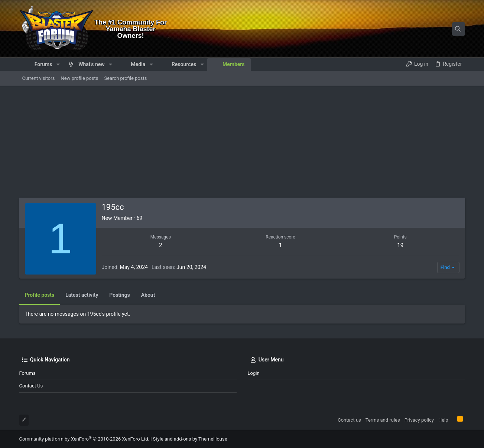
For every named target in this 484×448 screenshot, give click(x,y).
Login (254, 373)
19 (400, 245)
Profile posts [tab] (40, 295)
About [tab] (148, 295)
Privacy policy (419, 420)
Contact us (31, 386)
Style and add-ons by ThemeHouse (190, 439)
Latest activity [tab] (82, 295)
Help (443, 420)
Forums (27, 373)
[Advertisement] (242, 142)
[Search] (419, 29)
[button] (58, 64)
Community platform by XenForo (84, 439)
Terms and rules (383, 420)
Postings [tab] (119, 295)
